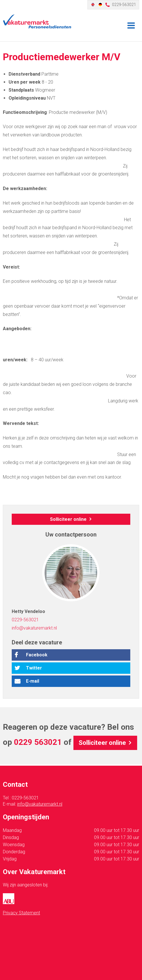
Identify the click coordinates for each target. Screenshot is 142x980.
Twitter (34, 668)
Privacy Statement (21, 913)
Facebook (37, 655)
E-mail (33, 681)
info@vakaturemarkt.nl (34, 628)
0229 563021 (38, 742)
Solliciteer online (68, 519)
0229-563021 (124, 5)
